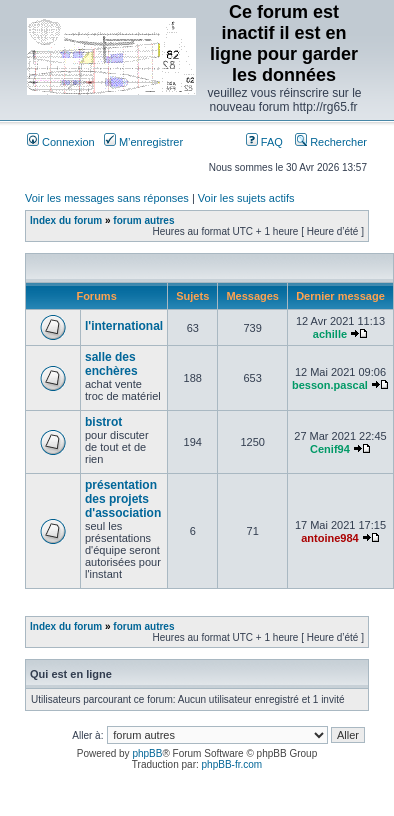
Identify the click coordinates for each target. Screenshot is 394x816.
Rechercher (331, 142)
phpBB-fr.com (232, 764)
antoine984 (329, 538)
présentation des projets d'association (123, 499)
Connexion (61, 142)
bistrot (103, 422)
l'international (124, 326)
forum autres (143, 220)
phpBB (147, 753)
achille (330, 334)
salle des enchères (111, 364)
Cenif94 (330, 449)
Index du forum (66, 220)
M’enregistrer (143, 142)
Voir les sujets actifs (246, 198)
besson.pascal (330, 385)
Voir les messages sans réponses (107, 198)
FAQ (264, 142)
